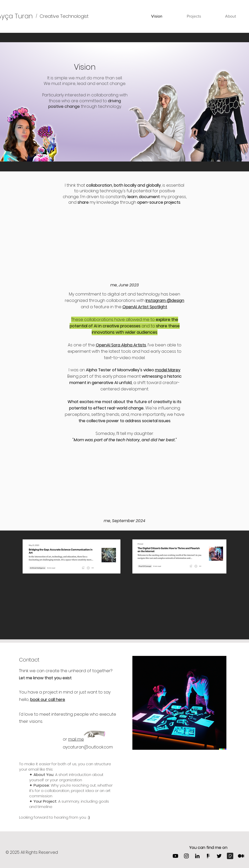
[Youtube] (175, 856)
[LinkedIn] (197, 856)
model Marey (168, 370)
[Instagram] (186, 856)
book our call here (48, 700)
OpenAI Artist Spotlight (145, 307)
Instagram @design (165, 300)
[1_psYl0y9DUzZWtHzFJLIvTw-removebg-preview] (241, 856)
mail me (76, 739)
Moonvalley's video (136, 370)
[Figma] (208, 856)
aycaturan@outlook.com (88, 747)
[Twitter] (219, 856)
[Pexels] (230, 856)
